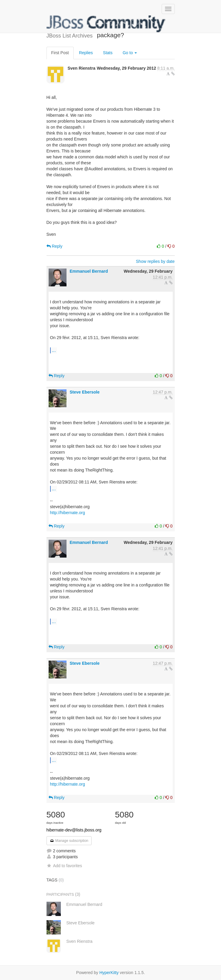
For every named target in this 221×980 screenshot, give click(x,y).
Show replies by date (155, 261)
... (54, 350)
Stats (108, 53)
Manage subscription (69, 841)
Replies (86, 53)
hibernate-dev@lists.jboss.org (74, 830)
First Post (60, 53)
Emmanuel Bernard (89, 271)
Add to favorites (64, 866)
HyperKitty (109, 973)
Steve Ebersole (84, 392)
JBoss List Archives (106, 24)
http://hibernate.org (68, 513)
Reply (55, 246)
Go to (130, 53)
